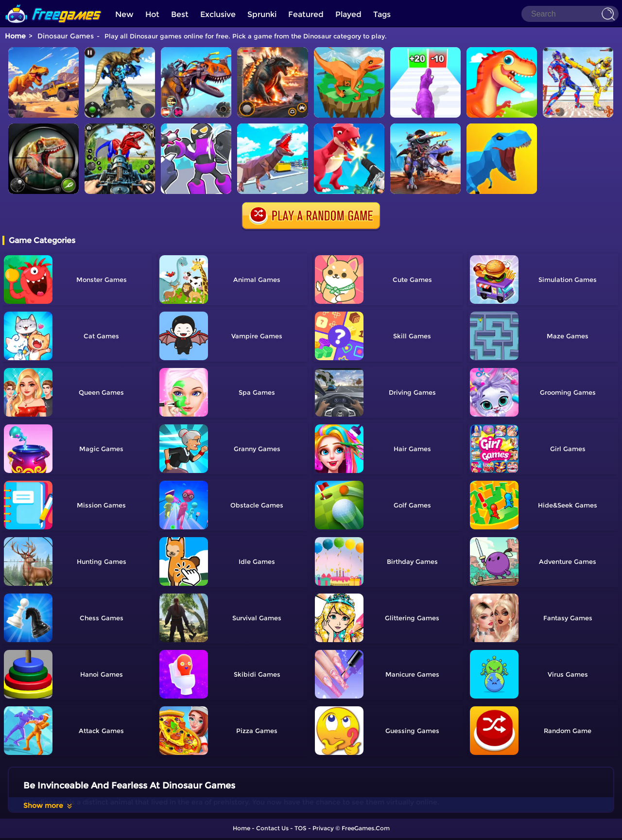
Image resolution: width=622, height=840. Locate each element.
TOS (301, 828)
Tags (382, 14)
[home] (53, 4)
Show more (48, 805)
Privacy (323, 828)
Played (348, 14)
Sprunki (262, 14)
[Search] (570, 14)
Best (180, 14)
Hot (152, 14)
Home (15, 36)
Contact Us (272, 828)
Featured (306, 14)
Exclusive (218, 14)
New (124, 14)
